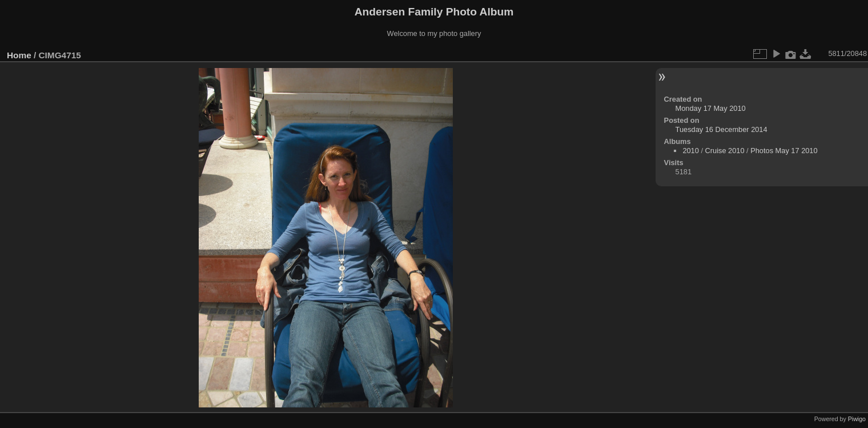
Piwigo (857, 419)
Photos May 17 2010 (784, 151)
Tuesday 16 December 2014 (722, 129)
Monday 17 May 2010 (711, 108)
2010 (690, 151)
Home (19, 55)
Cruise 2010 (725, 151)
